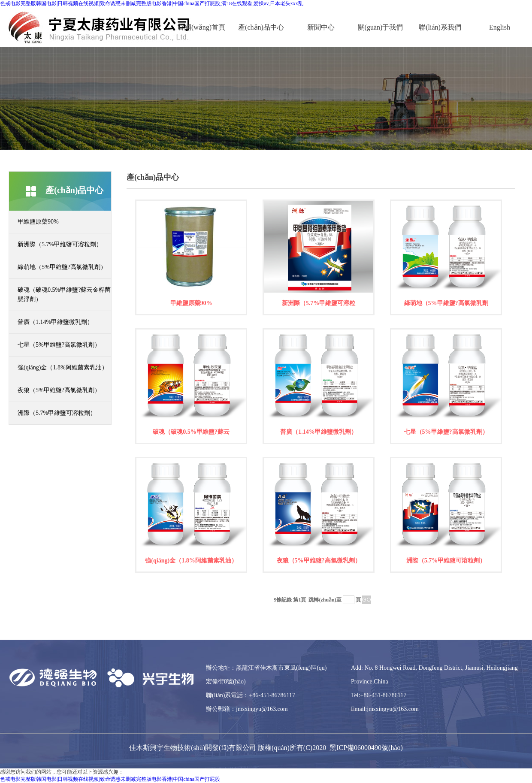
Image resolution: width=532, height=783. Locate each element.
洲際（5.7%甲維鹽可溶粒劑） (57, 413)
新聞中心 (321, 27)
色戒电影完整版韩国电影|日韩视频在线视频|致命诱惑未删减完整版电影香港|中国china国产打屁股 (110, 779)
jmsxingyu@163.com (262, 709)
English (500, 27)
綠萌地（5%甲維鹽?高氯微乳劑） (62, 267)
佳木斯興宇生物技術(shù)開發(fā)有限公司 (193, 748)
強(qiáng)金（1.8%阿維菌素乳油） (63, 367)
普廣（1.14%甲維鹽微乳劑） (55, 322)
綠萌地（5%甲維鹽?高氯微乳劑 (446, 303)
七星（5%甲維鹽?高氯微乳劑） (59, 345)
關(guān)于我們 (381, 27)
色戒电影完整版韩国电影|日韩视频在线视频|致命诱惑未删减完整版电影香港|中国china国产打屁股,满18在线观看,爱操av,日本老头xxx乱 (152, 3)
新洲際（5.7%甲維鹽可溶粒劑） (60, 244)
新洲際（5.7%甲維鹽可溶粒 (319, 303)
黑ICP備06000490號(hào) (366, 748)
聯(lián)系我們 (440, 27)
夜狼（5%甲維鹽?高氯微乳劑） (59, 390)
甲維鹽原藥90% (38, 222)
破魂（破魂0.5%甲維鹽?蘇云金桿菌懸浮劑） (64, 295)
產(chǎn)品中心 (261, 27)
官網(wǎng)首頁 (201, 27)
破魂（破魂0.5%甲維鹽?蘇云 (191, 432)
